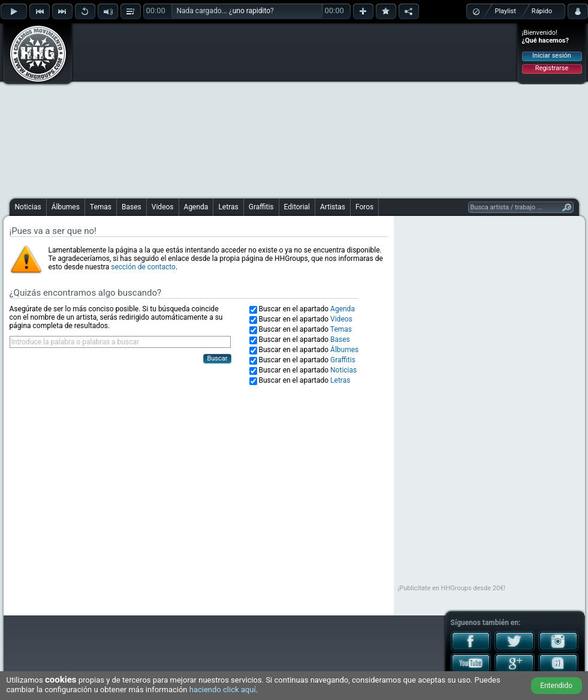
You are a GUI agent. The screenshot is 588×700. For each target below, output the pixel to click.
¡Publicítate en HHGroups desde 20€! (452, 588)
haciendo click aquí (223, 690)
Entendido (556, 686)
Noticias (28, 207)
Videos (163, 207)
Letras (228, 207)
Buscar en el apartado (307, 309)
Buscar (217, 358)
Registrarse (552, 68)
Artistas (333, 207)
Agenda (196, 207)
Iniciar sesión (552, 55)
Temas (101, 207)
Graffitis (261, 207)
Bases (132, 207)
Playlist (506, 11)
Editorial (297, 207)
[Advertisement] (269, 109)
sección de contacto (143, 267)
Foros (364, 207)
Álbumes (66, 207)
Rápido (542, 11)
